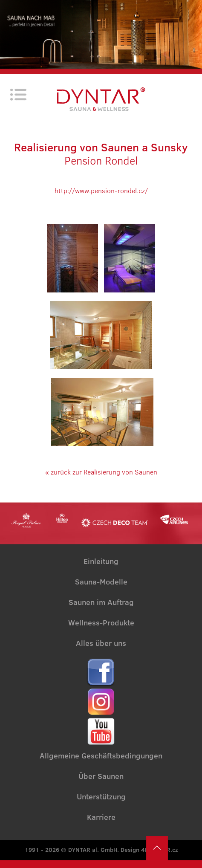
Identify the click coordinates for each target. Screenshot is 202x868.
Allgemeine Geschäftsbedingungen (101, 756)
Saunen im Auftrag (101, 602)
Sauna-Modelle (101, 582)
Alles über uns (101, 643)
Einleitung (101, 561)
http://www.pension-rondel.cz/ (101, 191)
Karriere (101, 817)
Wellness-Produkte (101, 623)
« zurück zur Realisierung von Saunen (101, 472)
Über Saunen (101, 776)
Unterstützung (101, 797)
